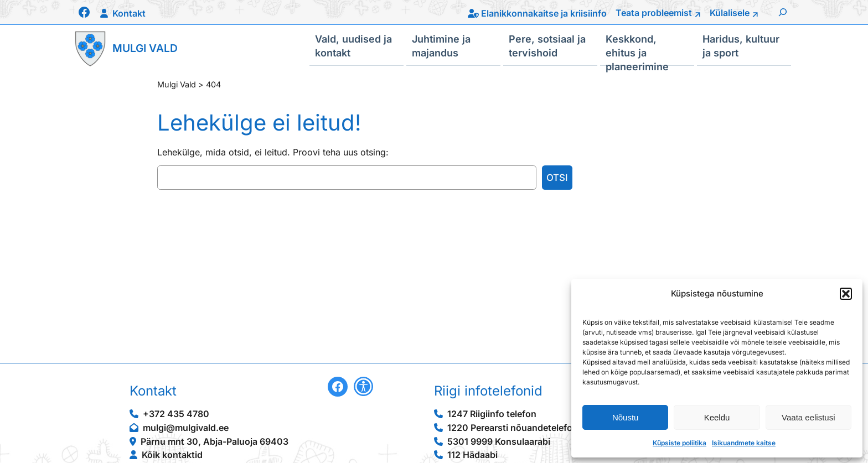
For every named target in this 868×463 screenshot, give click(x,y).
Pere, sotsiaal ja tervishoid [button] (547, 45)
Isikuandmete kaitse (744, 443)
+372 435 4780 (176, 414)
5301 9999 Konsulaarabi (499, 441)
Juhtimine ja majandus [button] (441, 45)
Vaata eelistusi (808, 417)
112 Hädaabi (472, 455)
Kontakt (129, 13)
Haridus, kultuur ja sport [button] (741, 45)
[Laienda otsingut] (783, 12)
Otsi (557, 178)
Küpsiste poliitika (680, 443)
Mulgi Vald (145, 48)
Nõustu (626, 417)
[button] (846, 294)
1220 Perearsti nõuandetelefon (513, 428)
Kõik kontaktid (172, 455)
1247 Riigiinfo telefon (492, 414)
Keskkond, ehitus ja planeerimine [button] (637, 49)
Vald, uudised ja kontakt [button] (353, 45)
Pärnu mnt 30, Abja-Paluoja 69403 (215, 441)
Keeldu (717, 417)
